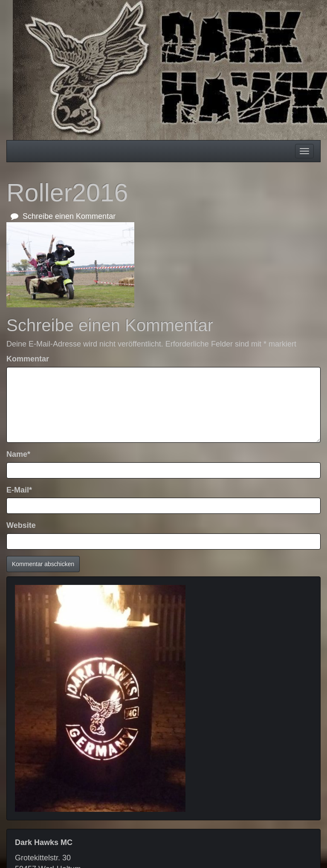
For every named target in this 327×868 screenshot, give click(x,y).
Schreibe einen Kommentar (63, 216)
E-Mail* (19, 490)
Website (21, 525)
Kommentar (28, 359)
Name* (18, 454)
